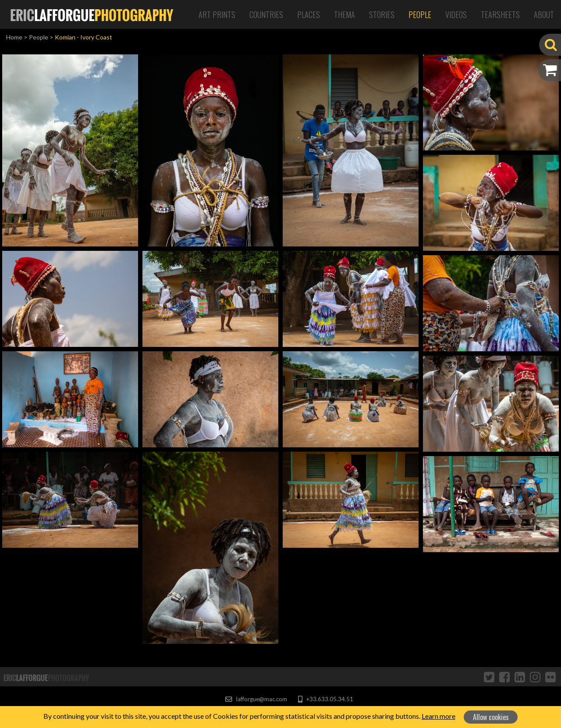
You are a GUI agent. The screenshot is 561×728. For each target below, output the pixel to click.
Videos (456, 14)
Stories (382, 14)
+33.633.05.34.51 (325, 699)
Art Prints (217, 14)
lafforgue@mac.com (256, 699)
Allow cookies (491, 717)
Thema (344, 14)
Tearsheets (500, 14)
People (420, 14)
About (544, 14)
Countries (266, 14)
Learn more (439, 716)
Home (14, 37)
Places (309, 14)
